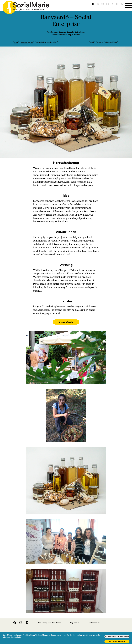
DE (92, 4)
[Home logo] (25, 6)
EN (97, 4)
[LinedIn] (25, 621)
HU (111, 4)
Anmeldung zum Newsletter (49, 620)
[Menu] (128, 6)
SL (120, 4)
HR (106, 4)
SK (116, 4)
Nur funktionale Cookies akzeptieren (117, 637)
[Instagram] (19, 621)
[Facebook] (13, 621)
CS (101, 4)
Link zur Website (66, 322)
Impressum (75, 620)
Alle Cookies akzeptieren (117, 641)
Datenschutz (94, 620)
